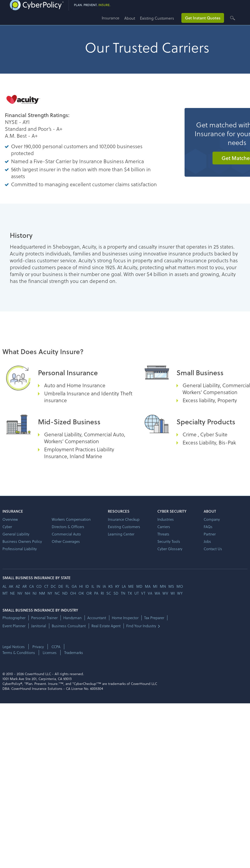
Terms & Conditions (19, 653)
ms (171, 586)
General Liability (16, 534)
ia (104, 586)
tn (123, 593)
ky (117, 586)
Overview (10, 519)
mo (180, 586)
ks (111, 586)
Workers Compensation (71, 519)
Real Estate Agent (106, 626)
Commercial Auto (66, 534)
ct (46, 586)
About (130, 18)
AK (11, 586)
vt (143, 593)
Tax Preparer (154, 618)
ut (137, 593)
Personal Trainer (44, 618)
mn (163, 586)
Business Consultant (69, 626)
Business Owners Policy (22, 541)
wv (165, 593)
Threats (163, 534)
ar (25, 586)
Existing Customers (157, 18)
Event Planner (14, 626)
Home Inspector (125, 618)
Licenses (50, 653)
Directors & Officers (68, 527)
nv (20, 593)
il (93, 586)
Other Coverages (66, 541)
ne (12, 593)
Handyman (72, 618)
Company (212, 519)
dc (53, 586)
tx (130, 593)
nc (57, 593)
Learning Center (121, 534)
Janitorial (39, 626)
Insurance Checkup (124, 519)
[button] (113, 20)
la (124, 586)
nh (27, 593)
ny (50, 593)
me (131, 586)
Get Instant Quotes (203, 18)
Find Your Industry (141, 626)
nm (42, 593)
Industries (166, 519)
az (18, 586)
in (98, 586)
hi (81, 586)
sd (116, 593)
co (39, 586)
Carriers (164, 527)
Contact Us (213, 549)
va (150, 593)
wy (180, 593)
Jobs (207, 541)
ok (81, 593)
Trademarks (74, 653)
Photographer (14, 618)
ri (102, 593)
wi (173, 593)
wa (157, 593)
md (139, 586)
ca (31, 586)
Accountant (97, 618)
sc (109, 593)
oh (73, 593)
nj (35, 593)
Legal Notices (14, 647)
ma (148, 586)
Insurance (111, 18)
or (89, 593)
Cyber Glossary (170, 549)
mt (5, 593)
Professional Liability (20, 549)
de (61, 586)
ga (74, 586)
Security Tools (169, 541)
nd (65, 593)
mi (155, 586)
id (87, 586)
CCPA (56, 647)
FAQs (208, 527)
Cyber (7, 527)
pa (96, 593)
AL (4, 586)
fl (67, 586)
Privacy (38, 647)
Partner (210, 534)
